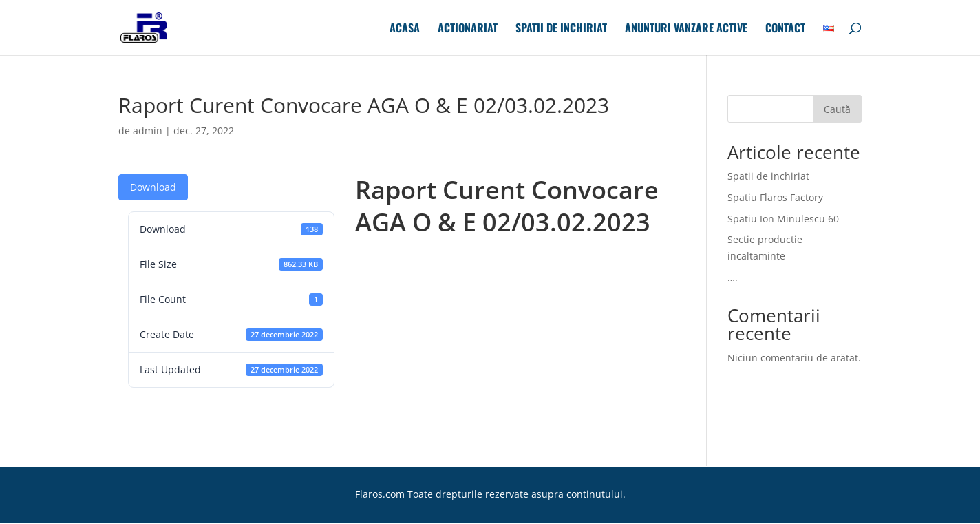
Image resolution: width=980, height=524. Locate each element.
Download (153, 187)
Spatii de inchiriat (561, 29)
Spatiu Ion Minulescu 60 (783, 219)
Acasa (405, 29)
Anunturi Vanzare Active (686, 29)
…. (733, 277)
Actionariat (468, 29)
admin (148, 130)
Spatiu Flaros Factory (775, 197)
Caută (837, 109)
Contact (785, 29)
